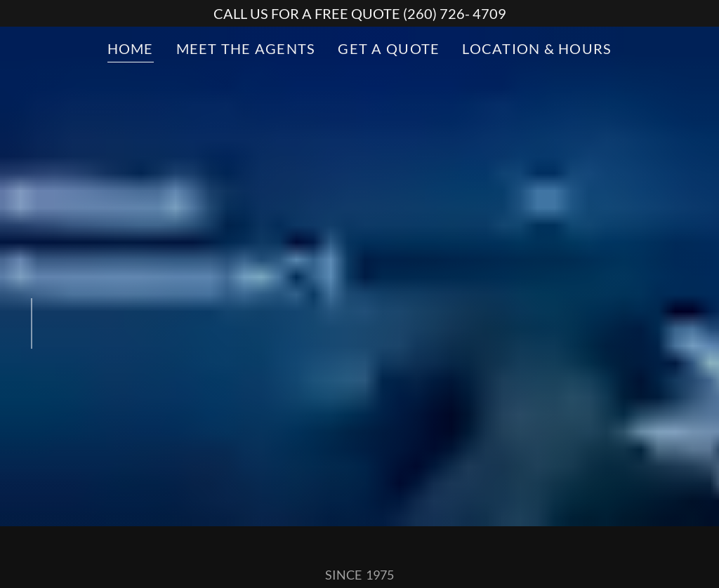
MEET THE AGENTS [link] (246, 48)
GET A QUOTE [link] (389, 48)
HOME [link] (131, 48)
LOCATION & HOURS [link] (537, 48)
